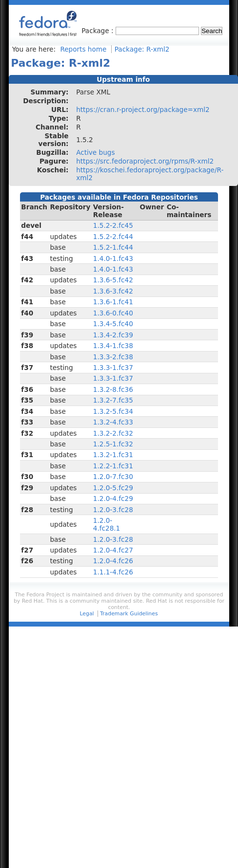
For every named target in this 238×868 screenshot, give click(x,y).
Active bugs (95, 152)
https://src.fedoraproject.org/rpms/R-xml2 (145, 161)
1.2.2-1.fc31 (113, 466)
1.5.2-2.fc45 (113, 225)
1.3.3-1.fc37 (113, 368)
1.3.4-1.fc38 (113, 346)
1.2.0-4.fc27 (113, 550)
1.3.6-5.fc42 (113, 280)
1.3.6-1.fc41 (113, 302)
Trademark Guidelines (129, 614)
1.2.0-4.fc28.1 (107, 524)
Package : (99, 31)
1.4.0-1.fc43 (113, 259)
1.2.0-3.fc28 (113, 510)
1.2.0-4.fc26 (113, 561)
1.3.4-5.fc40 (113, 324)
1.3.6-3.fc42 (113, 291)
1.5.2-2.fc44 (113, 237)
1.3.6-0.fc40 (113, 313)
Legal (87, 614)
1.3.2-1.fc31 (113, 455)
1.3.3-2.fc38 (113, 357)
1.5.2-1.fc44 (113, 247)
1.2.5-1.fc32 (113, 444)
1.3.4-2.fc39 (113, 335)
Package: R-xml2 (142, 49)
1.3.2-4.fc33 (113, 422)
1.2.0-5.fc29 (113, 488)
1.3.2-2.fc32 (113, 433)
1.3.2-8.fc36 (113, 389)
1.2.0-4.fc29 (113, 499)
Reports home (83, 49)
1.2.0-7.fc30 (113, 477)
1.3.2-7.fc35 (113, 400)
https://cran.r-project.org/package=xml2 (143, 110)
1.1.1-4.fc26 (113, 572)
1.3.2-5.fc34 (113, 411)
